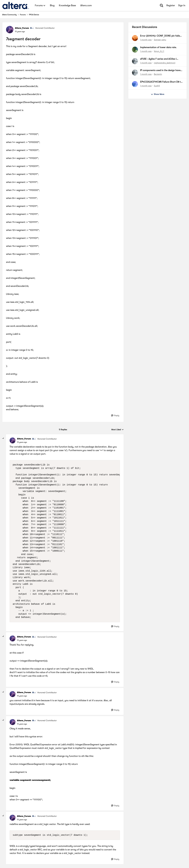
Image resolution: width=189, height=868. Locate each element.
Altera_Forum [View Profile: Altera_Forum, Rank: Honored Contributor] (22, 28)
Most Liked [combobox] (118, 430)
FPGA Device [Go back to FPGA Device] (34, 15)
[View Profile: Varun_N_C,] (135, 50)
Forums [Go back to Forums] (23, 15)
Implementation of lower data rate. (158, 47)
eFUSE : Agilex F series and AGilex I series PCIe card (158, 59)
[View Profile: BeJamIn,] (135, 73)
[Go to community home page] (16, 5)
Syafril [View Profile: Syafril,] (157, 86)
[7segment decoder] (22, 442)
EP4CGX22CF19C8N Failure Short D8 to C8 (161, 82)
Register (171, 5)
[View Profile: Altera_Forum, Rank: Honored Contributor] (10, 30)
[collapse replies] (3, 438)
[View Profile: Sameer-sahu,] (135, 38)
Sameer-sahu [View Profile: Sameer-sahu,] (160, 40)
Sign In (182, 5)
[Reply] (115, 416)
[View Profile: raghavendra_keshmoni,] (135, 61)
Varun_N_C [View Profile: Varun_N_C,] (159, 51)
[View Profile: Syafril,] (135, 84)
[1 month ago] (146, 40)
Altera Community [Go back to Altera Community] (9, 15)
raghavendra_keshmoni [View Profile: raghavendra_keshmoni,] (165, 63)
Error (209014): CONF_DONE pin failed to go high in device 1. (161, 36)
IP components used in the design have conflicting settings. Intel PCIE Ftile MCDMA (160, 70)
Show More (157, 94)
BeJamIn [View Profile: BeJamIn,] (158, 74)
